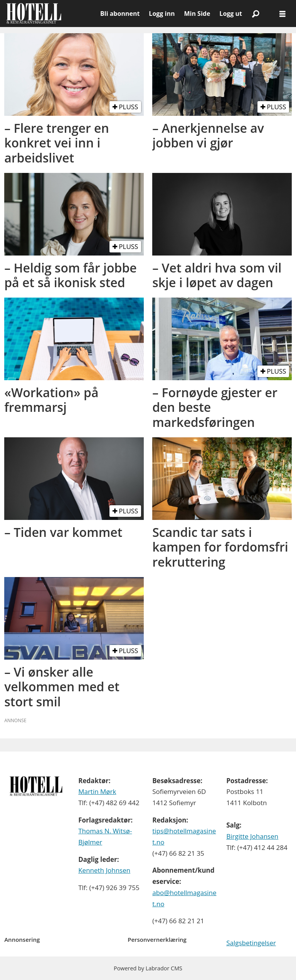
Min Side (197, 14)
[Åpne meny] (283, 14)
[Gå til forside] (50, 14)
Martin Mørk (97, 791)
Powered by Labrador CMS (148, 968)
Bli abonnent (120, 14)
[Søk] (256, 14)
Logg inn (162, 14)
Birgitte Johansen (252, 836)
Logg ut (231, 14)
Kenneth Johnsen (104, 870)
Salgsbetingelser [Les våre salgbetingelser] (251, 943)
